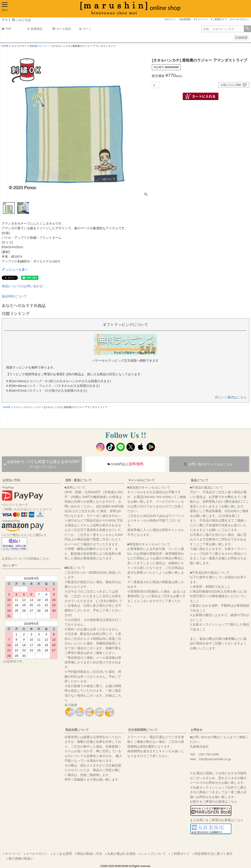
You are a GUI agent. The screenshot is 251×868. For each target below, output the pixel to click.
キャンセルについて (141, 480)
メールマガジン (240, 19)
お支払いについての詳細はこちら (25, 558)
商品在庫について (77, 730)
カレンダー (10, 565)
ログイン (171, 19)
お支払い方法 (11, 480)
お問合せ (197, 730)
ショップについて (153, 854)
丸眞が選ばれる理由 (121, 854)
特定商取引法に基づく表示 (214, 854)
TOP (7, 29)
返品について (200, 480)
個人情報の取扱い (21, 858)
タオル (17, 407)
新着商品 (35, 29)
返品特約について (14, 296)
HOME (5, 46)
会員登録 (186, 19)
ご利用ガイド (220, 19)
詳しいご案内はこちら (231, 397)
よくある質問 (62, 854)
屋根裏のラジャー (39, 46)
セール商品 (62, 29)
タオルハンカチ (32, 407)
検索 (247, 29)
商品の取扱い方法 (89, 854)
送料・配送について (79, 480)
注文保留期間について (143, 730)
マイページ (201, 19)
